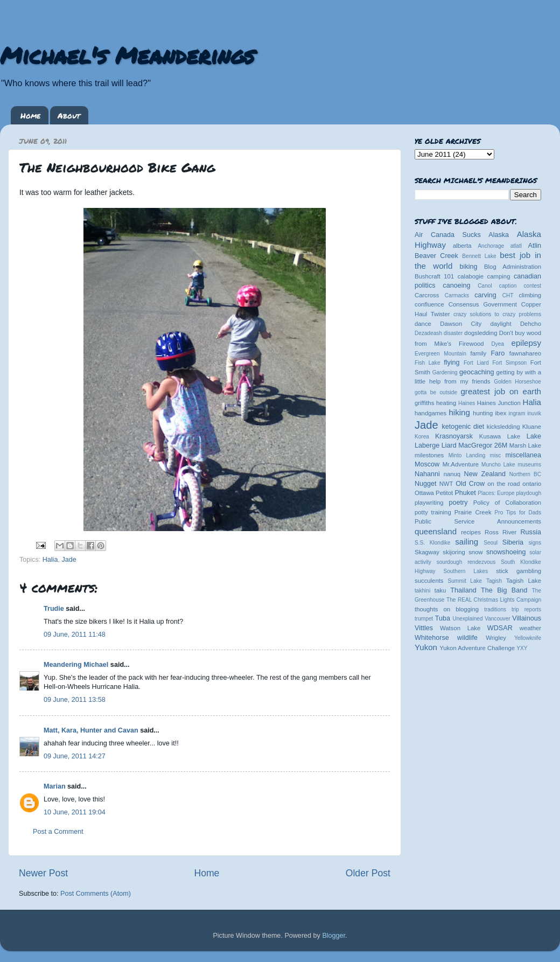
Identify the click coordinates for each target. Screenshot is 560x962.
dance (423, 324)
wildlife (467, 638)
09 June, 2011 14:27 (75, 756)
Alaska (499, 235)
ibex (501, 413)
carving (485, 295)
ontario (532, 484)
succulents (429, 581)
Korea (422, 437)
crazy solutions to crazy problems (497, 314)
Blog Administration (513, 267)
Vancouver (497, 619)
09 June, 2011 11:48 (75, 635)
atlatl (516, 246)
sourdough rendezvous (466, 562)
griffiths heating (435, 403)
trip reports (526, 609)
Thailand (463, 590)
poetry (458, 503)
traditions (495, 609)
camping (499, 276)
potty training (433, 512)
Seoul (491, 543)
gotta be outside (436, 392)
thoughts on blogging (447, 609)
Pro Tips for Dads (518, 513)
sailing (467, 542)
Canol (485, 286)
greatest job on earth (501, 391)
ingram (517, 413)
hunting (483, 413)
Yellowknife (528, 638)
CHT (508, 295)
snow (475, 552)
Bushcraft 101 (434, 276)
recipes (471, 532)
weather (530, 628)
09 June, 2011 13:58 (75, 700)
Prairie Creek (473, 512)
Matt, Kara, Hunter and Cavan (91, 730)
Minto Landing (467, 455)
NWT (446, 484)
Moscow (427, 464)
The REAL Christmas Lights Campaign (494, 600)
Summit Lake (465, 581)
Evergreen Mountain (440, 354)
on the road (503, 484)
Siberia (513, 542)
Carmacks (457, 295)
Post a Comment (58, 832)
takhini (422, 591)
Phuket (465, 493)
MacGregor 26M (483, 445)
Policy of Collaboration (507, 503)
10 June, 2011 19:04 (75, 812)
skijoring (454, 552)
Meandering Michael (76, 665)
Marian (55, 786)
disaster (453, 333)
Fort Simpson (509, 363)
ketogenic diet (463, 427)
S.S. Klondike (432, 543)
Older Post (368, 873)
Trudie (54, 609)
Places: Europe (496, 493)
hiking (459, 412)
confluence (429, 304)
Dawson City (461, 324)
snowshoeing (506, 552)
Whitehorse (432, 638)
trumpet (424, 619)
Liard (449, 445)
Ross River (500, 532)
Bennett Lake (479, 256)
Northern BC (525, 474)
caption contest (520, 286)
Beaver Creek (436, 256)
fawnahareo (525, 353)
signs (535, 543)
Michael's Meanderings (127, 55)
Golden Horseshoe (517, 382)
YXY (522, 648)
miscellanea (523, 455)
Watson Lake (460, 628)
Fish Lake (428, 363)
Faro (498, 353)
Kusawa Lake (500, 436)
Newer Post (43, 873)
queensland (436, 531)
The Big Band (504, 590)
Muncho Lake (498, 465)
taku (440, 590)
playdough (528, 493)
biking (469, 267)
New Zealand (485, 474)
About (69, 115)
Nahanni (427, 474)
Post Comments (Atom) (96, 894)
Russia (531, 532)
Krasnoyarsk (454, 436)
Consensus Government (483, 304)
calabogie (471, 276)
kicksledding (503, 427)
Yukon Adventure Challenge (477, 648)
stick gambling (519, 571)
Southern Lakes (466, 571)
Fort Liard (476, 363)
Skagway (427, 552)
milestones (429, 455)
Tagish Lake (524, 581)
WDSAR (500, 628)
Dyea (498, 344)
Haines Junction (499, 403)
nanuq (452, 474)
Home (30, 115)
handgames (430, 413)
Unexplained (467, 619)
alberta (462, 246)
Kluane (532, 427)
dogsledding (481, 333)
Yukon (426, 647)
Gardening (445, 372)
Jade (69, 560)
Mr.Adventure (461, 464)
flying (451, 363)
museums (529, 465)
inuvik (534, 413)
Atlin (535, 246)
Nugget (426, 484)
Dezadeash (428, 333)
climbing (530, 295)
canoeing (456, 285)
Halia (50, 560)
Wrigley (496, 638)
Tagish (494, 581)
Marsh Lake (525, 445)
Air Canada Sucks (448, 235)
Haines (467, 403)
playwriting (429, 503)
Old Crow (470, 484)
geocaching (477, 372)
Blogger (334, 936)
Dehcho (531, 324)
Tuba (443, 618)
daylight (500, 324)
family (479, 353)
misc (496, 455)
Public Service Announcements (478, 521)
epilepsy (526, 343)
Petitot (444, 493)
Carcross (427, 295)
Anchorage (491, 246)
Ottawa (424, 493)
